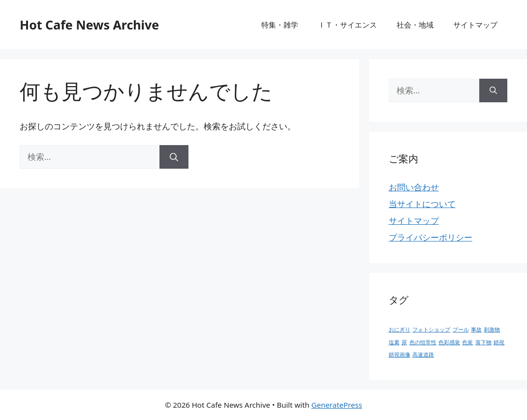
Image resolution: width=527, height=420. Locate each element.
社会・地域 (415, 25)
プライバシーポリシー (431, 237)
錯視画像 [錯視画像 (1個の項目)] (400, 355)
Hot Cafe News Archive (89, 25)
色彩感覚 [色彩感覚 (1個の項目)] (449, 342)
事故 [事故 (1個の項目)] (476, 330)
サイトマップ (475, 25)
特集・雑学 (280, 25)
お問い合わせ (414, 187)
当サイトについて (422, 204)
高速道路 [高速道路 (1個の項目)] (423, 355)
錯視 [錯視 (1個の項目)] (499, 342)
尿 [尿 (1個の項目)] (404, 342)
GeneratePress (337, 405)
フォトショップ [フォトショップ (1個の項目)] (431, 330)
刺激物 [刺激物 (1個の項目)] (492, 330)
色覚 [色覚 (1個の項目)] (467, 342)
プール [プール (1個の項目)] (461, 330)
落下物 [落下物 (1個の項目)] (483, 342)
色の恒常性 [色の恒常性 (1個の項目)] (423, 342)
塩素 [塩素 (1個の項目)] (394, 342)
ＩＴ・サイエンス (347, 25)
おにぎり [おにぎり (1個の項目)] (400, 330)
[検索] (174, 157)
